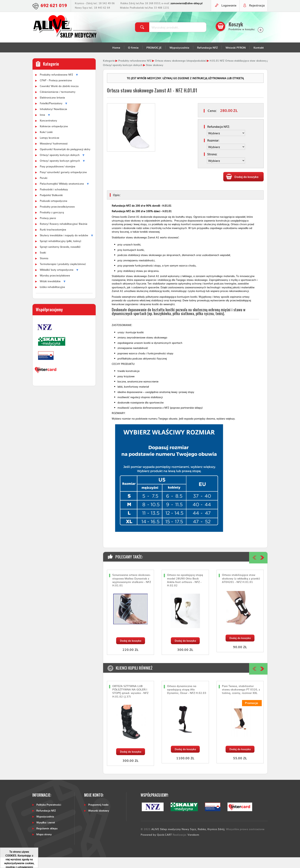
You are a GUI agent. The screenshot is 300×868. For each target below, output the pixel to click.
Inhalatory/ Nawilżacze (53, 120)
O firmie (133, 58)
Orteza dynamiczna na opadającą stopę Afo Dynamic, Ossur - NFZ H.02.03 (187, 700)
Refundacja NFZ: (218, 137)
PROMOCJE (154, 58)
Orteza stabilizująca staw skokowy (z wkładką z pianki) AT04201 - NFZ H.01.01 (241, 589)
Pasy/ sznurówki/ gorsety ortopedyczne (63, 183)
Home (116, 58)
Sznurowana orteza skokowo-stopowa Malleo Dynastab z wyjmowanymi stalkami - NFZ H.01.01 (132, 591)
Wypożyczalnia (179, 58)
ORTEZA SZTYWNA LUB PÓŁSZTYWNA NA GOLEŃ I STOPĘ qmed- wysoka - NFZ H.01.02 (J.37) (130, 702)
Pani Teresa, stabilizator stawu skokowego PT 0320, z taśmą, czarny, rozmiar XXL (241, 700)
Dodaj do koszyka (131, 651)
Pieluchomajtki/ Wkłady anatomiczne (62, 194)
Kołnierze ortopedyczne (54, 137)
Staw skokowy (155, 76)
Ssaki (43, 263)
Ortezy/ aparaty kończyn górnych (60, 171)
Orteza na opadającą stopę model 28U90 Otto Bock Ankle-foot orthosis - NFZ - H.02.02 (185, 591)
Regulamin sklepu (47, 839)
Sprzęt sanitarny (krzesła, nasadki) (60, 257)
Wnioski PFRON (236, 58)
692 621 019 (55, 5)
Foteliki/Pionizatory (51, 114)
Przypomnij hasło (98, 815)
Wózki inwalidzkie (50, 292)
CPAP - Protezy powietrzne (56, 91)
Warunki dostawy (99, 821)
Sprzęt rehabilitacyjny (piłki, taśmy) (60, 252)
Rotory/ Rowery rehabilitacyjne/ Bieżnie (64, 234)
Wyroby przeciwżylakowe (55, 286)
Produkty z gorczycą (52, 223)
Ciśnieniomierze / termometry (58, 102)
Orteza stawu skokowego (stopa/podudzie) (181, 71)
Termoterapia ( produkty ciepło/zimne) (63, 275)
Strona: (212, 165)
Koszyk (237, 35)
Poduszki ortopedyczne (54, 211)
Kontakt (259, 58)
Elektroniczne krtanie (52, 108)
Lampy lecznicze (50, 148)
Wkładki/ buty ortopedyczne (57, 280)
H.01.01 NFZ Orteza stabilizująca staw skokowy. (238, 71)
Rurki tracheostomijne (53, 240)
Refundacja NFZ (207, 58)
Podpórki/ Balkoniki (51, 206)
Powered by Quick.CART (156, 845)
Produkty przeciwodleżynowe (57, 217)
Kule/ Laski (46, 143)
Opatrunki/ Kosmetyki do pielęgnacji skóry (65, 160)
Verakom (193, 845)
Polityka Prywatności (49, 815)
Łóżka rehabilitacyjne (52, 297)
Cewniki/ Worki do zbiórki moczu (59, 97)
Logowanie (228, 16)
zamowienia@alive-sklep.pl (188, 3)
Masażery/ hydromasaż (54, 154)
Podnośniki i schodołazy (54, 200)
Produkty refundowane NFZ (56, 85)
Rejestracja (256, 16)
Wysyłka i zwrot (46, 833)
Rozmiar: (213, 151)
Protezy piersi (48, 229)
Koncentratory (48, 131)
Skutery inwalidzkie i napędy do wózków (64, 246)
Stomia (44, 269)
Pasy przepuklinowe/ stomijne (58, 177)
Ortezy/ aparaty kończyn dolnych (60, 165)
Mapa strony (44, 845)
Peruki (44, 188)
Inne (42, 125)
